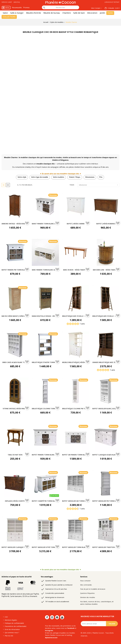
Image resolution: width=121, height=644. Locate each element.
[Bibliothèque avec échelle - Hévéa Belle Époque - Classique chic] (76, 298)
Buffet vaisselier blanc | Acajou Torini (106, 409)
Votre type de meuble (40, 177)
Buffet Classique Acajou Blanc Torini (106, 455)
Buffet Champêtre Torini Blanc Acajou (45, 501)
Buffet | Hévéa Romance (106, 224)
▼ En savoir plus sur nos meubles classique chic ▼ (60, 174)
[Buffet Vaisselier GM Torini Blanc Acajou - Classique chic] (76, 483)
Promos (26, 8)
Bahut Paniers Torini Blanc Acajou (45, 224)
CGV (6, 617)
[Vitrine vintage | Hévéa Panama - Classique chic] (15, 391)
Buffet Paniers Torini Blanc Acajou (45, 455)
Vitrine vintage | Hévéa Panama (15, 409)
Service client (7, 2)
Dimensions (90, 177)
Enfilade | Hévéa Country (15, 501)
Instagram (49, 630)
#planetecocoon (51, 638)
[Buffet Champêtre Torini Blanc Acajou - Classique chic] (45, 483)
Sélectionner (98, 185)
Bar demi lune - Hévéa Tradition (106, 270)
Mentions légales (11, 620)
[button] (112, 8)
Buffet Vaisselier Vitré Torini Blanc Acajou (45, 547)
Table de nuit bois (15, 455)
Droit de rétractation (12, 629)
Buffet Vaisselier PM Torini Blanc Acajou (106, 501)
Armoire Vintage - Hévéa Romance (15, 224)
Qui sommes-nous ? (12, 633)
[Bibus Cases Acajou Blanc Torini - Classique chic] (15, 345)
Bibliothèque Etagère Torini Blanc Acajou (45, 363)
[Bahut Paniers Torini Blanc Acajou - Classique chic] (45, 206)
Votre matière (59, 177)
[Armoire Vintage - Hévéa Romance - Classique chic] (15, 206)
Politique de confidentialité (14, 623)
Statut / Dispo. (75, 177)
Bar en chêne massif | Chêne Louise (15, 316)
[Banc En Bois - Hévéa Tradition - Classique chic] (76, 252)
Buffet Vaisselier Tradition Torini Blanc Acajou (106, 547)
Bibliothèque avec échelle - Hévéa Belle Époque (76, 316)
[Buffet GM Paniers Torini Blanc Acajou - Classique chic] (76, 437)
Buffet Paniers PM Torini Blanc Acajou (15, 270)
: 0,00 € (113, 8)
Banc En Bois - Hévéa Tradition (76, 270)
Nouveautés (17, 8)
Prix (101, 177)
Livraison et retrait (112, 2)
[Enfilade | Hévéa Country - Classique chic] (15, 483)
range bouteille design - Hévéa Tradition (45, 316)
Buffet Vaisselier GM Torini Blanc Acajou (76, 501)
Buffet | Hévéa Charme (76, 224)
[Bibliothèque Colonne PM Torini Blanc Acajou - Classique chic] (76, 391)
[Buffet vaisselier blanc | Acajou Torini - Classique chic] (106, 391)
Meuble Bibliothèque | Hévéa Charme (76, 363)
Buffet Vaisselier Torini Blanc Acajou (76, 547)
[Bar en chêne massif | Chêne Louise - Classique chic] (15, 298)
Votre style (22, 177)
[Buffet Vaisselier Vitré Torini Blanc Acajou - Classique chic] (45, 530)
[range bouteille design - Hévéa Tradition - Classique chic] (45, 298)
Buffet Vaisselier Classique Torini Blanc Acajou (15, 547)
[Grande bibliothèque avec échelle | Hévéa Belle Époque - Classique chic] (106, 345)
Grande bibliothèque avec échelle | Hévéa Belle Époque (106, 363)
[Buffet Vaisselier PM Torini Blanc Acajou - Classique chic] (106, 483)
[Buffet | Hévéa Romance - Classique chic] (106, 206)
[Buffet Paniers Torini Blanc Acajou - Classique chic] (45, 437)
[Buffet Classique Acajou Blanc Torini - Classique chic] (106, 437)
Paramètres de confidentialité (16, 626)
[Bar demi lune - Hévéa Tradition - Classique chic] (106, 252)
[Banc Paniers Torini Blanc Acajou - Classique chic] (45, 252)
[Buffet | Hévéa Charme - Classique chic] (76, 206)
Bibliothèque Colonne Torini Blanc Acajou (45, 409)
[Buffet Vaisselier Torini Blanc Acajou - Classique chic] (76, 530)
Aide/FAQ (17, 2)
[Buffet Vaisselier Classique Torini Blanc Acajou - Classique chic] (15, 530)
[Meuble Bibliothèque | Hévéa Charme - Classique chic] (76, 345)
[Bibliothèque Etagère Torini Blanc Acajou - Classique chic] (45, 345)
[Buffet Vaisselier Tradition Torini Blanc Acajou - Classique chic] (106, 530)
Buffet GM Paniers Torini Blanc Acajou (76, 455)
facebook (71, 628)
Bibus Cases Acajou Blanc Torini (15, 363)
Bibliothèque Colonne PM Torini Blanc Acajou (76, 409)
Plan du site (9, 636)
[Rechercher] (44, 8)
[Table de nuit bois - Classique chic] (15, 437)
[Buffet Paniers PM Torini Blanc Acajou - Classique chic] (15, 252)
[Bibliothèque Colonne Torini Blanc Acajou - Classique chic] (45, 391)
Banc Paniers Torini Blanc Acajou (45, 270)
